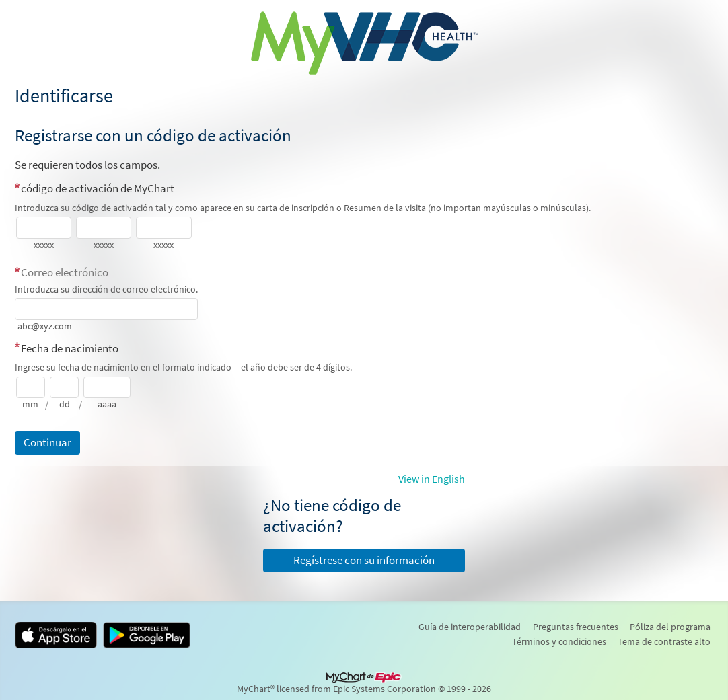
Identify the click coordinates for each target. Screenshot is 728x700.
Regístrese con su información (364, 560)
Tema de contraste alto (664, 641)
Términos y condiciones (559, 641)
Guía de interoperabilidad (470, 627)
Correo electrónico (65, 272)
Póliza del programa (670, 627)
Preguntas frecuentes (576, 627)
